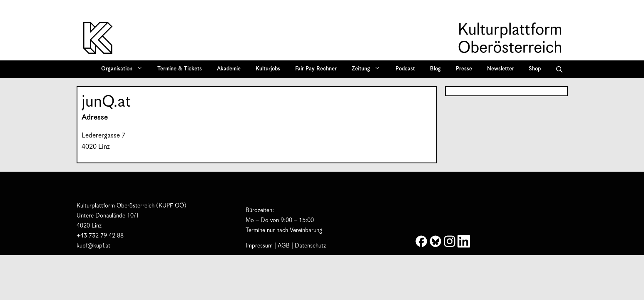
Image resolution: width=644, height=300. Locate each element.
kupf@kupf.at (93, 246)
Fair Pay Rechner (316, 69)
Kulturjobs (268, 69)
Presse (464, 69)
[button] (559, 69)
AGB (284, 246)
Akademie (229, 69)
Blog (435, 69)
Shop (535, 69)
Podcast (405, 69)
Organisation (125, 69)
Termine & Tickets (180, 69)
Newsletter (501, 69)
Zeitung (369, 69)
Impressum (259, 246)
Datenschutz (310, 246)
